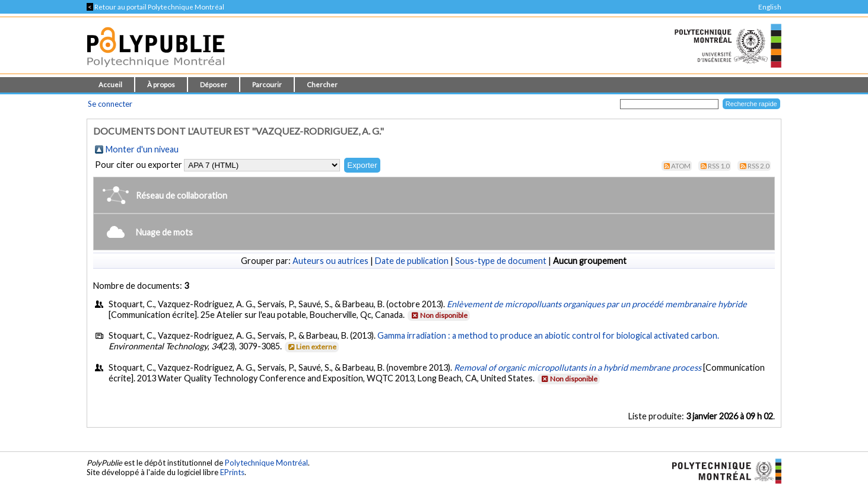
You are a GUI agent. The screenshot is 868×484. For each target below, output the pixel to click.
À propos (161, 85)
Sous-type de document (501, 261)
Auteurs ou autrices (330, 261)
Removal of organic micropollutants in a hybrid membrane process (578, 367)
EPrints (232, 472)
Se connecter (110, 104)
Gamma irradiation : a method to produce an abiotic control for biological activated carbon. (548, 335)
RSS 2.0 (759, 166)
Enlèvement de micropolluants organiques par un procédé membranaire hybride (597, 304)
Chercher (322, 85)
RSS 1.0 (719, 166)
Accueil (110, 85)
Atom (681, 166)
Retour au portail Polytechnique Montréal (155, 7)
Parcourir (267, 85)
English (770, 7)
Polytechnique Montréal (266, 463)
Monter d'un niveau (142, 149)
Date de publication (412, 261)
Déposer (214, 85)
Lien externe (311, 347)
